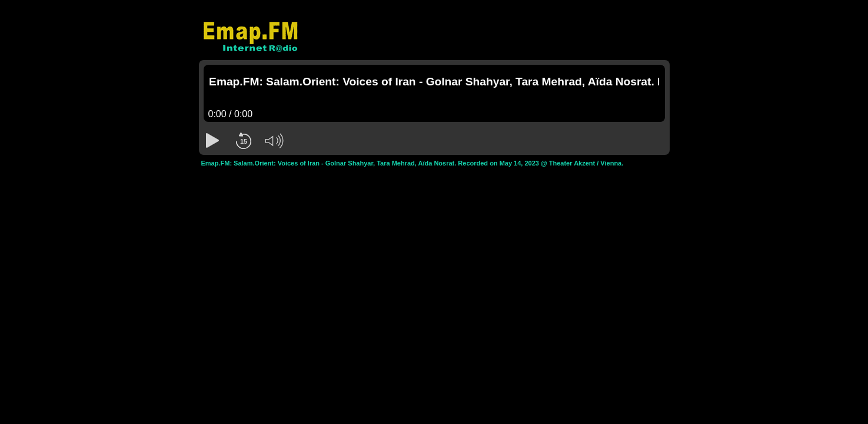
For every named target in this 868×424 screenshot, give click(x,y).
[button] (213, 141)
